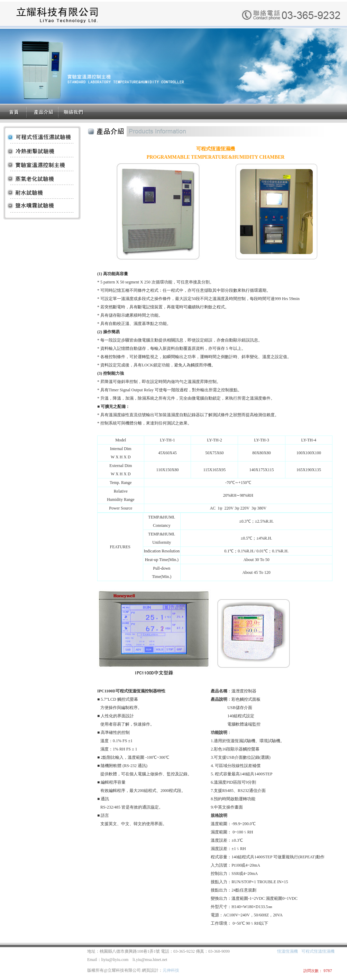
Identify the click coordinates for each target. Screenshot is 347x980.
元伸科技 (171, 970)
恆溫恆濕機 (287, 951)
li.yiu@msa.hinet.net (150, 960)
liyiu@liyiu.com (115, 960)
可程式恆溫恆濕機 (318, 951)
